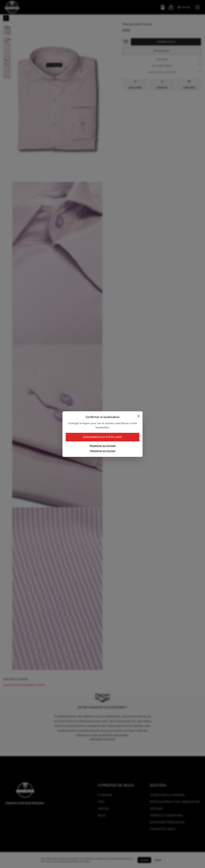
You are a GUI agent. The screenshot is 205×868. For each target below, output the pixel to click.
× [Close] (139, 416)
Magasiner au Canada (103, 446)
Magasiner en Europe (103, 451)
